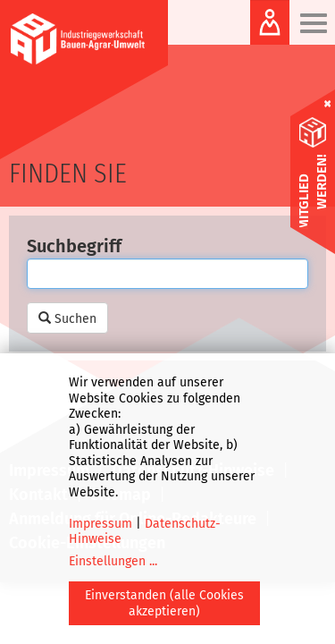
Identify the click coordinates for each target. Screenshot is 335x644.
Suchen (67, 318)
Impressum (100, 524)
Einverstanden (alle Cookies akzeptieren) (164, 603)
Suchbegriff (74, 246)
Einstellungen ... (113, 561)
